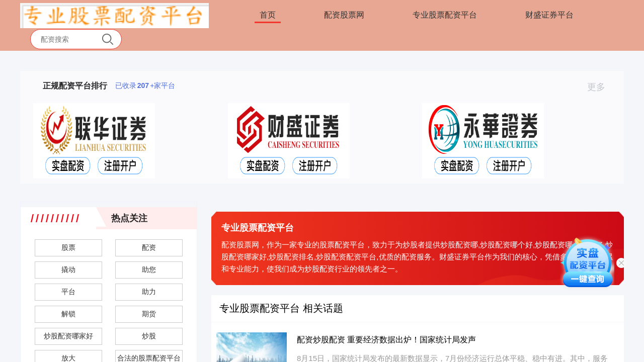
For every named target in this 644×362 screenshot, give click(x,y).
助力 (149, 292)
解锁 (68, 314)
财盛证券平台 (549, 15)
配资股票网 (344, 15)
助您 (149, 269)
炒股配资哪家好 (68, 336)
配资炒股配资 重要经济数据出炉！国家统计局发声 (386, 340)
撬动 (68, 269)
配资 (149, 247)
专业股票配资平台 (445, 15)
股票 (68, 247)
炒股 (149, 336)
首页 (268, 15)
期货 (149, 314)
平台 (68, 292)
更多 (600, 87)
